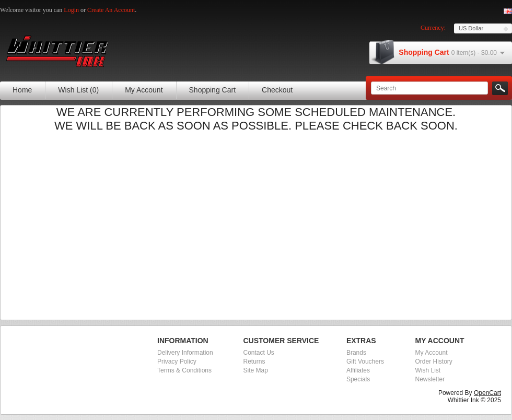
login (71, 10)
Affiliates (358, 370)
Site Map (256, 370)
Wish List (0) (78, 90)
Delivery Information (185, 353)
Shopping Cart (213, 90)
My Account (144, 90)
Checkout (277, 90)
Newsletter (430, 379)
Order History (433, 361)
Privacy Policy (177, 361)
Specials (358, 379)
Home (22, 90)
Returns (254, 361)
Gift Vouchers (365, 361)
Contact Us (259, 353)
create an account (111, 10)
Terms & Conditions (184, 370)
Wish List (428, 370)
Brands (356, 353)
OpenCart (487, 393)
